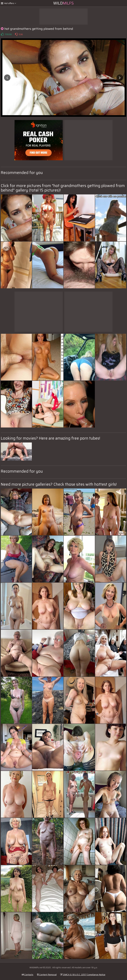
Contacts (27, 975)
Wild (63, 3)
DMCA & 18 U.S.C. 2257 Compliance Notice (83, 975)
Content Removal (47, 975)
